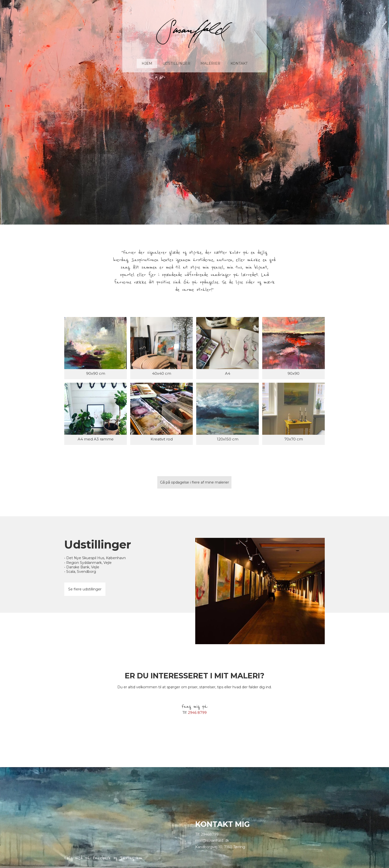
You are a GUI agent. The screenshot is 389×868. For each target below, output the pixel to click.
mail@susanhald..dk (212, 840)
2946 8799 (197, 713)
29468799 (210, 834)
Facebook (102, 858)
